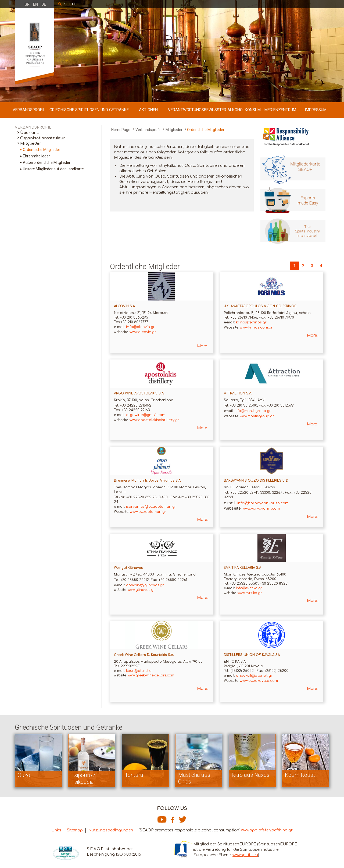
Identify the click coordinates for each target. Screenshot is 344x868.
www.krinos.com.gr (256, 327)
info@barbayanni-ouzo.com (263, 503)
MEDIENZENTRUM (280, 110)
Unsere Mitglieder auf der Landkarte (53, 169)
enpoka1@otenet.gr (254, 676)
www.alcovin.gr (143, 332)
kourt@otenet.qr (139, 671)
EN (35, 4)
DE (44, 4)
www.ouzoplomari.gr (148, 512)
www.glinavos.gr (141, 590)
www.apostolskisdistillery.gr (154, 420)
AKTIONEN (148, 110)
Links (56, 830)
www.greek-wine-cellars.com (150, 675)
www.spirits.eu (245, 855)
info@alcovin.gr (140, 327)
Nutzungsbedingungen (111, 830)
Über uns (29, 133)
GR (27, 4)
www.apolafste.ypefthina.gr (267, 830)
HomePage (121, 130)
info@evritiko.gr (249, 588)
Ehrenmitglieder (36, 156)
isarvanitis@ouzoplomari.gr (151, 507)
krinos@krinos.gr (251, 322)
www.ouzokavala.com (259, 681)
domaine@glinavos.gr (145, 585)
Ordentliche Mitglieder (42, 150)
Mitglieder (31, 144)
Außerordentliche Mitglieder (47, 163)
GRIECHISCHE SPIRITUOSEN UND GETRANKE (89, 110)
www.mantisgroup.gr (257, 416)
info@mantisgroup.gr (253, 411)
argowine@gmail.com (146, 415)
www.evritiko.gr (250, 593)
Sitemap (75, 830)
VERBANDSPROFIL (29, 110)
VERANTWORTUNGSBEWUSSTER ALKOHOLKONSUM (214, 110)
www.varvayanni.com (261, 509)
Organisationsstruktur (43, 138)
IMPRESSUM (316, 110)
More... (203, 346)
